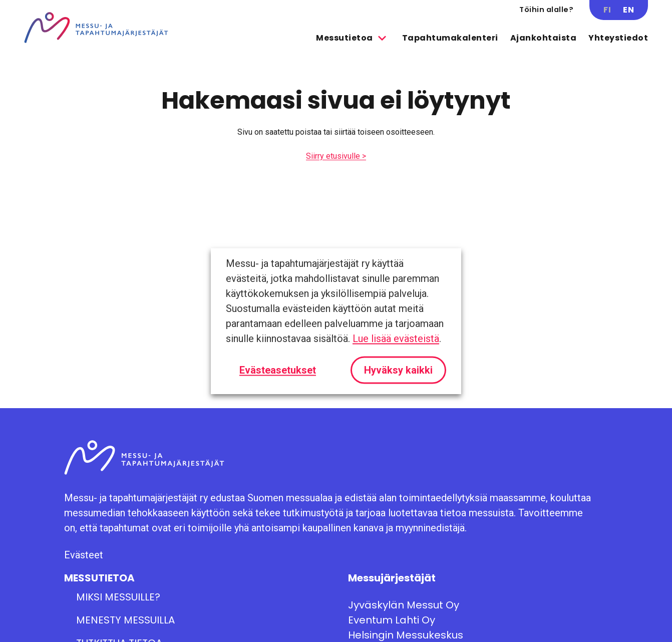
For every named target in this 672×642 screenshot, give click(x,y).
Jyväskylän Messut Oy (404, 605)
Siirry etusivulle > (336, 156)
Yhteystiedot (618, 38)
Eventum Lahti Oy (392, 620)
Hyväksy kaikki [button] (398, 370)
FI (607, 10)
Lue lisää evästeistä (396, 339)
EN (628, 10)
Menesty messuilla (125, 620)
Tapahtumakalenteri (450, 38)
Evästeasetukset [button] (278, 370)
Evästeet (84, 555)
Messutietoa (345, 38)
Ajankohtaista (544, 38)
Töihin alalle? (546, 10)
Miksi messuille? (118, 597)
